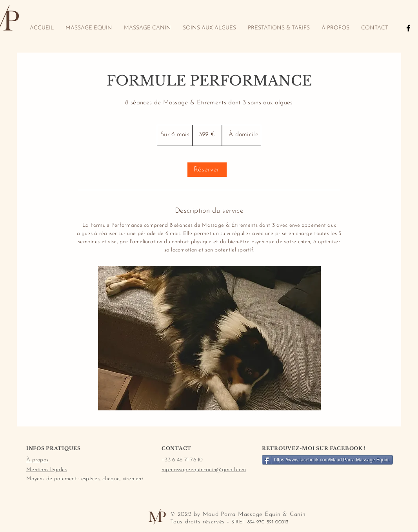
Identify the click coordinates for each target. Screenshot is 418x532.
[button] (209, 338)
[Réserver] (207, 170)
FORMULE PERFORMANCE (209, 81)
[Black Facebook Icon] (408, 28)
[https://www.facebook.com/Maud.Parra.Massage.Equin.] (327, 460)
